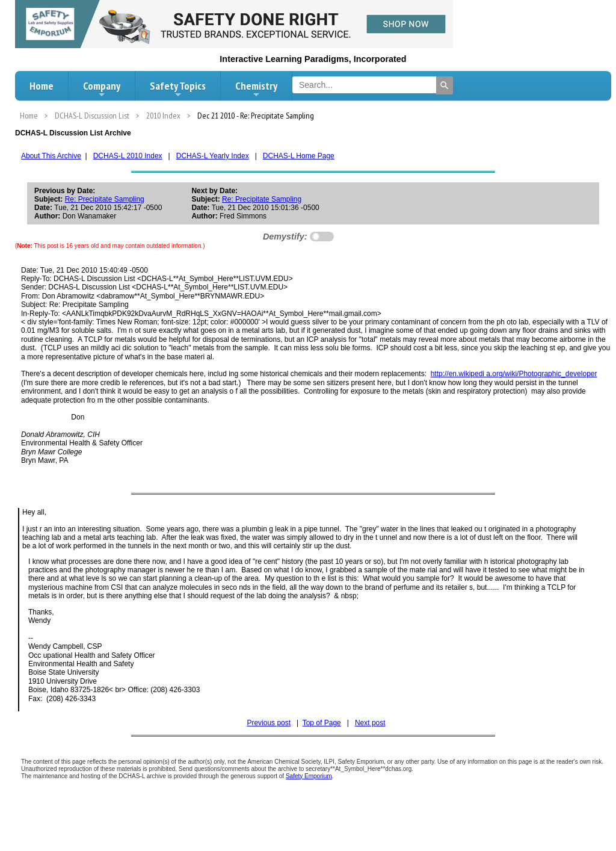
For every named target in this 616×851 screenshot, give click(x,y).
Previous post (269, 723)
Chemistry (256, 89)
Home (42, 86)
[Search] (445, 85)
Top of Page (322, 723)
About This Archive (51, 156)
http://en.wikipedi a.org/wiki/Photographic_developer (514, 374)
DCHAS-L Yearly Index (213, 156)
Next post (370, 723)
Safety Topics (178, 89)
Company (102, 89)
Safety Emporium (309, 776)
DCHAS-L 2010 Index (128, 156)
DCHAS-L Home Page (299, 156)
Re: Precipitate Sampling (105, 199)
